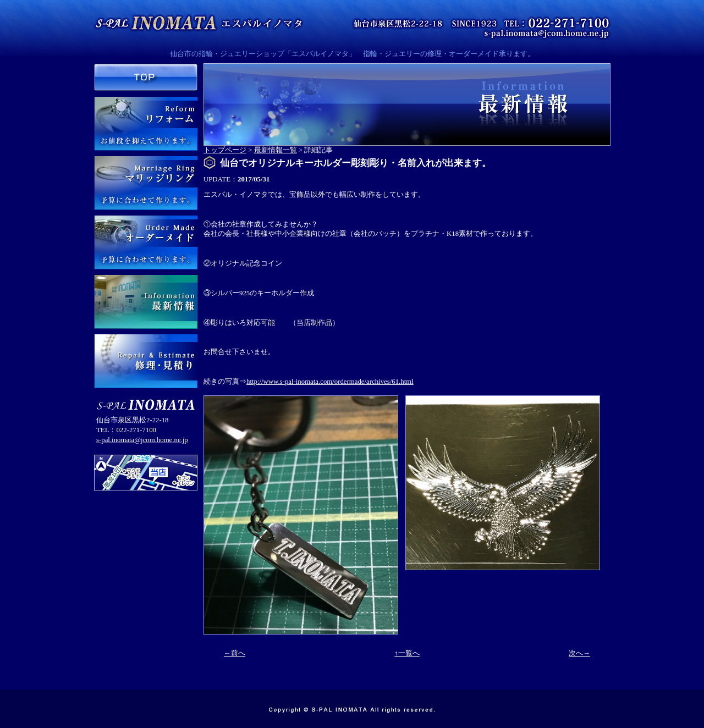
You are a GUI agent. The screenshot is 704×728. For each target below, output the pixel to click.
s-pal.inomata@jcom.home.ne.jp (142, 440)
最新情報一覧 (276, 150)
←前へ (235, 653)
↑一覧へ (407, 653)
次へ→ (579, 653)
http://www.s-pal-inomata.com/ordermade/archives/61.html (330, 382)
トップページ (225, 150)
